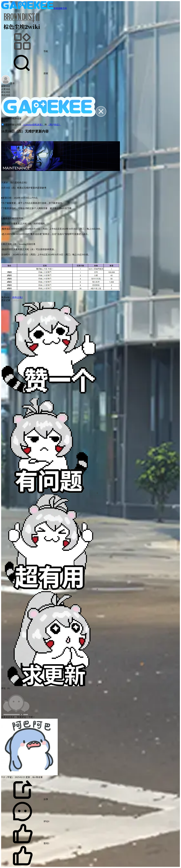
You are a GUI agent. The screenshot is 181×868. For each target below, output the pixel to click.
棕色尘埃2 (17, 297)
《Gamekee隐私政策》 (33, 125)
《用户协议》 (54, 125)
